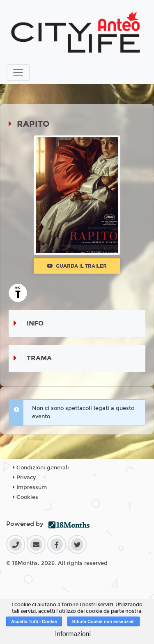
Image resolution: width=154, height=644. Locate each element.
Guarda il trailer (77, 266)
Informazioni (73, 634)
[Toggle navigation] (18, 73)
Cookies (25, 497)
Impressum (30, 487)
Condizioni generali (41, 468)
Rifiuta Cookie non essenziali (103, 621)
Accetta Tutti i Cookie (34, 621)
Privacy (24, 478)
